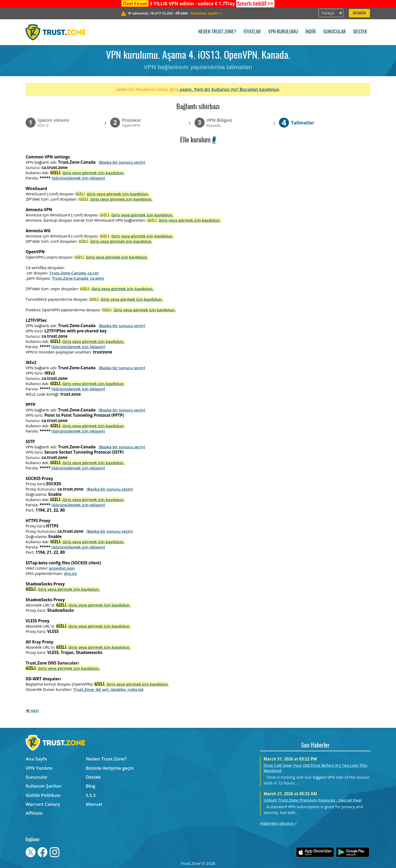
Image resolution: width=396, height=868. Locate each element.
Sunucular (335, 32)
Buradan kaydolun (260, 89)
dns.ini (71, 573)
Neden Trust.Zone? (217, 32)
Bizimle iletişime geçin (110, 768)
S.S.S (91, 795)
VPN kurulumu (283, 32)
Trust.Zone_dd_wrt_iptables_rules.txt (108, 689)
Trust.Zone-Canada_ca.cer (74, 273)
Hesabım (359, 13)
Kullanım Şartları (44, 786)
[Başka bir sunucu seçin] (122, 162)
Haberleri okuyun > (278, 823)
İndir (311, 32)
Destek (360, 32)
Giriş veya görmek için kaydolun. (94, 173)
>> (255, 3)
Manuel (94, 804)
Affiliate (34, 813)
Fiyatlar (252, 32)
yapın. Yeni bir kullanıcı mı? (209, 89)
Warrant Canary (43, 804)
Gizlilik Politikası (43, 795)
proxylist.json (62, 568)
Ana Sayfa (36, 759)
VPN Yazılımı (39, 768)
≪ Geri (32, 710)
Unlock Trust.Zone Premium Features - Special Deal (313, 800)
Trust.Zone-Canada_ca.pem (78, 278)
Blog (91, 786)
